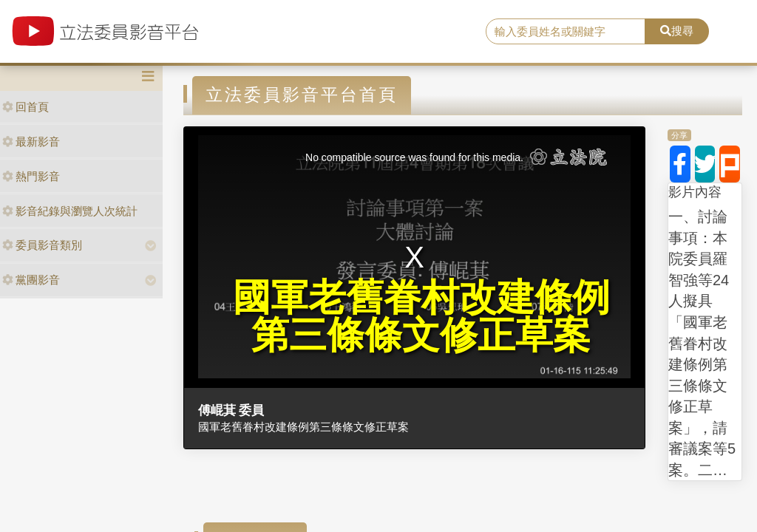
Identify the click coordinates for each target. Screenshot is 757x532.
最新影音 (31, 141)
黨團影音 (31, 280)
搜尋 (677, 31)
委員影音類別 (42, 245)
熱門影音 (31, 176)
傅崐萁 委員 (231, 410)
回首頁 (26, 107)
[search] (566, 32)
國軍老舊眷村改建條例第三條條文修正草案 (303, 427)
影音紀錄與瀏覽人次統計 (70, 211)
